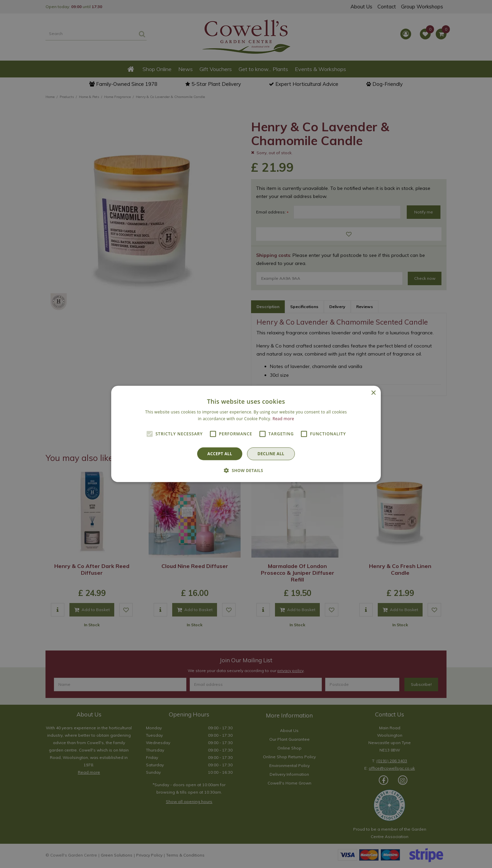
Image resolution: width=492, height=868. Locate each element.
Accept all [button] (220, 454)
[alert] (246, 434)
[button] (246, 470)
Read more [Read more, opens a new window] (283, 419)
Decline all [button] (271, 454)
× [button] (373, 393)
